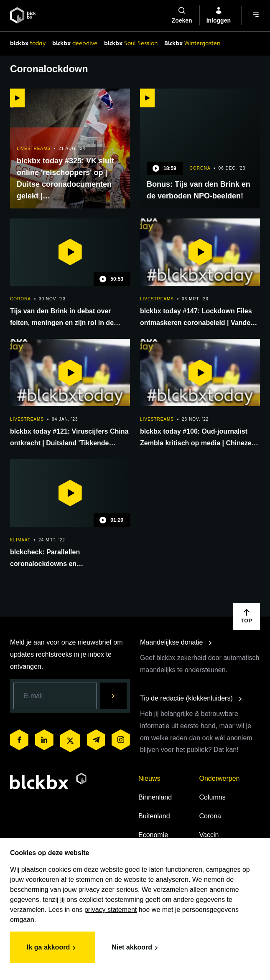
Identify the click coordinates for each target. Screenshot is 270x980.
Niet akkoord (136, 948)
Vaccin (209, 835)
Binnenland (155, 797)
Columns (213, 797)
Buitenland (154, 816)
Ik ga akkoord (52, 948)
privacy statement (111, 910)
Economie (153, 835)
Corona (210, 816)
